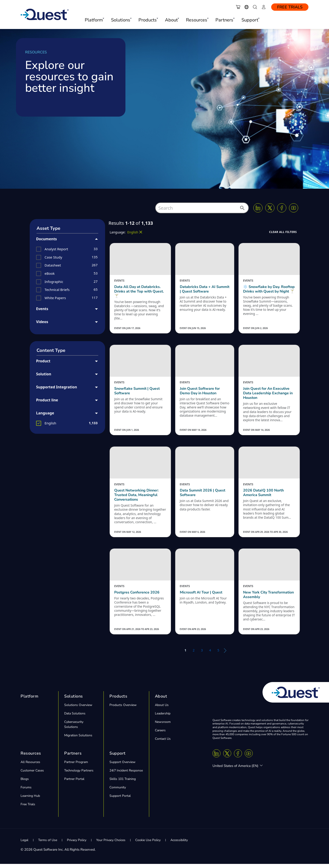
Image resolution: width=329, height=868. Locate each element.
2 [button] (194, 654)
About (161, 700)
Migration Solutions (78, 739)
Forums (26, 791)
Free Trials (290, 7)
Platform (29, 700)
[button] (242, 209)
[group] (67, 249)
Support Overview (122, 766)
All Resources (30, 766)
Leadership (163, 718)
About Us (162, 709)
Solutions (74, 700)
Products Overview (123, 709)
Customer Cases (32, 775)
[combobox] (202, 208)
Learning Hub (30, 800)
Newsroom (163, 726)
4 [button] (210, 654)
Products (118, 700)
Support (118, 757)
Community (118, 791)
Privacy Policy (77, 844)
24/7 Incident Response (126, 775)
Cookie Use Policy (148, 844)
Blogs (25, 783)
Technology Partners (79, 775)
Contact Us (163, 743)
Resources (31, 757)
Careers (160, 734)
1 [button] (185, 654)
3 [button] (202, 654)
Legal (24, 844)
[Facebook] (282, 208)
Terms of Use (48, 844)
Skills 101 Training (123, 783)
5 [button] (218, 654)
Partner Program (76, 766)
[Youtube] (294, 208)
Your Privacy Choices (111, 844)
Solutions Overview (78, 709)
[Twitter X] (270, 208)
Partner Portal (74, 783)
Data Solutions (75, 718)
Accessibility (179, 844)
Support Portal (120, 800)
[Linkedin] (258, 208)
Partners (73, 757)
